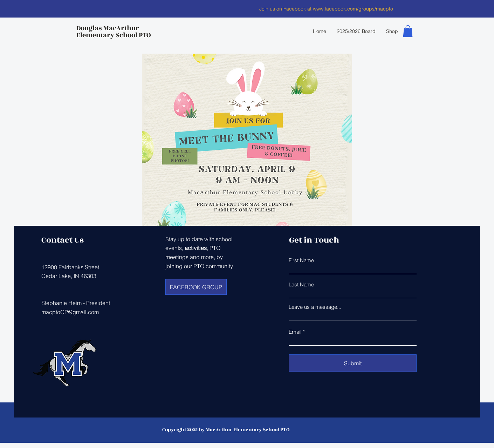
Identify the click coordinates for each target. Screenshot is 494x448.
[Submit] (353, 363)
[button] (408, 31)
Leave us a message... (315, 307)
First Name (301, 260)
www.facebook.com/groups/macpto (353, 9)
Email (295, 332)
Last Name (301, 284)
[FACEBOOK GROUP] (196, 287)
